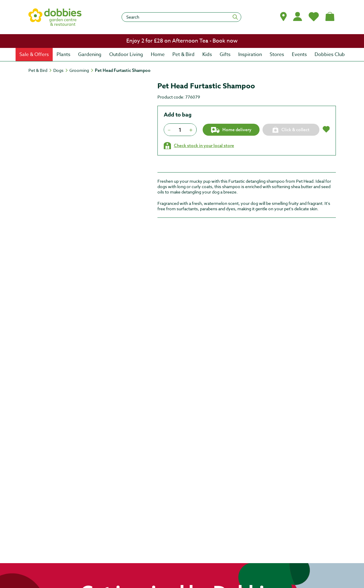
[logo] (55, 17)
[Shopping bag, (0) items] (330, 16)
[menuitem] (34, 55)
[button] (283, 16)
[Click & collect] (291, 130)
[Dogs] (61, 70)
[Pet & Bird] (41, 70)
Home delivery (231, 130)
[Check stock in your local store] (199, 146)
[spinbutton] (180, 130)
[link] (182, 41)
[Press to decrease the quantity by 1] (169, 130)
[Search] (181, 17)
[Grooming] (82, 70)
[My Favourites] (314, 16)
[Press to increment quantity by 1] (191, 130)
